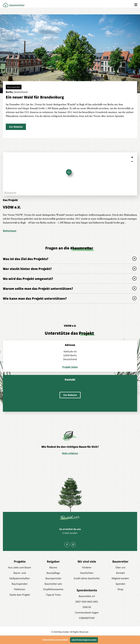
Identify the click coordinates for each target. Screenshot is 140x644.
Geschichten (87, 573)
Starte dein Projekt (20, 595)
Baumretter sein (53, 584)
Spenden (120, 584)
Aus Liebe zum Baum (20, 567)
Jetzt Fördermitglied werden (84, 640)
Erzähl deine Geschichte (87, 578)
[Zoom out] (132, 161)
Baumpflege (53, 573)
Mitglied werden (120, 578)
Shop (120, 589)
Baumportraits (53, 578)
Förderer (87, 567)
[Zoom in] (132, 157)
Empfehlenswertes (53, 589)
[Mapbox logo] (10, 193)
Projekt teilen (70, 367)
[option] (70, 443)
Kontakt (120, 573)
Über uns (120, 567)
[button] (16, 127)
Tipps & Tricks (53, 595)
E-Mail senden (70, 533)
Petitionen (20, 589)
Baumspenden (20, 584)
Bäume (53, 567)
